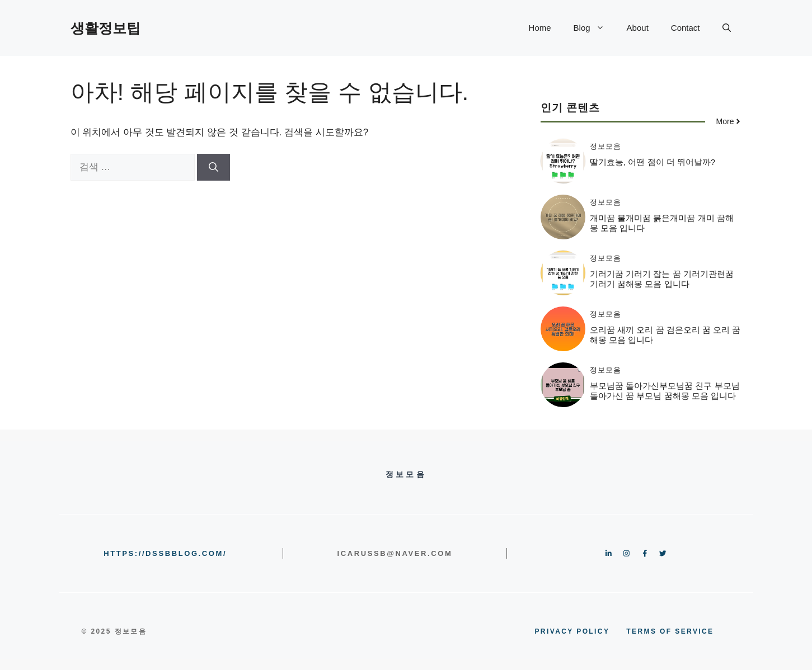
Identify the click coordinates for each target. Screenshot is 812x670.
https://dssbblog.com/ (165, 553)
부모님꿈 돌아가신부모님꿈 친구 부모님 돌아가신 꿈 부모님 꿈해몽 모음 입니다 (665, 391)
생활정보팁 (105, 28)
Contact (686, 28)
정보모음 (606, 146)
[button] (727, 28)
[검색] (213, 167)
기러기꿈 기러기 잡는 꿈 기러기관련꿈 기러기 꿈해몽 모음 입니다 (662, 279)
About (638, 28)
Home (540, 28)
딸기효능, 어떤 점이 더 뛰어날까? (653, 162)
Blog (595, 28)
